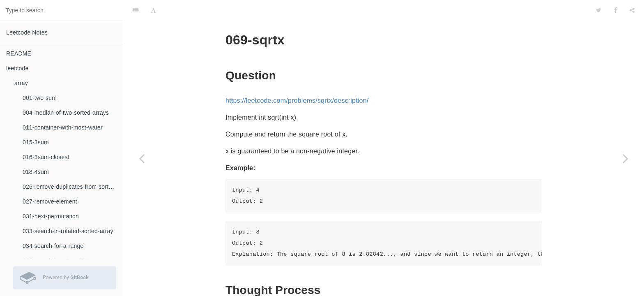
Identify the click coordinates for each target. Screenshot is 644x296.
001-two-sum (40, 98)
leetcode (17, 68)
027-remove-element (50, 201)
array (21, 83)
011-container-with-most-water (63, 127)
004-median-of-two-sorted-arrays (66, 113)
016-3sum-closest (46, 157)
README (19, 53)
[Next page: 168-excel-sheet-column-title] (626, 158)
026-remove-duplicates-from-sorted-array (73, 187)
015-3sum (36, 142)
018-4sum (36, 172)
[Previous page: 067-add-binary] (142, 158)
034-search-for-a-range (53, 246)
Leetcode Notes (27, 32)
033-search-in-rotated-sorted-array (68, 231)
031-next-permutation (51, 216)
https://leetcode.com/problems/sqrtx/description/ (297, 80)
